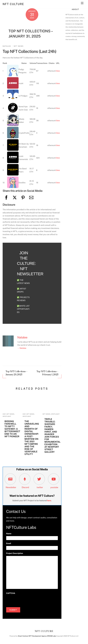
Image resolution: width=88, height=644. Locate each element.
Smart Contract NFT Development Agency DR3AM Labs (37, 636)
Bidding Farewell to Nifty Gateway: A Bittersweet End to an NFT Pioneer (12, 429)
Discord (25, 487)
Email (9, 543)
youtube (54, 487)
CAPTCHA (11, 593)
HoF (4, 414)
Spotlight (7, 416)
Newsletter (11, 487)
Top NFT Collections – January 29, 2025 (16, 373)
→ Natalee (22, 348)
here (49, 501)
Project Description (15, 553)
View (58, 71)
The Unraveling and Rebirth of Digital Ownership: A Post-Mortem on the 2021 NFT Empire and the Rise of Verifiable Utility (32, 438)
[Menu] (82, 3)
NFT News (19, 46)
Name (9, 534)
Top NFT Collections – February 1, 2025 (47, 373)
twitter (40, 487)
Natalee (7, 46)
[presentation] (24, 600)
